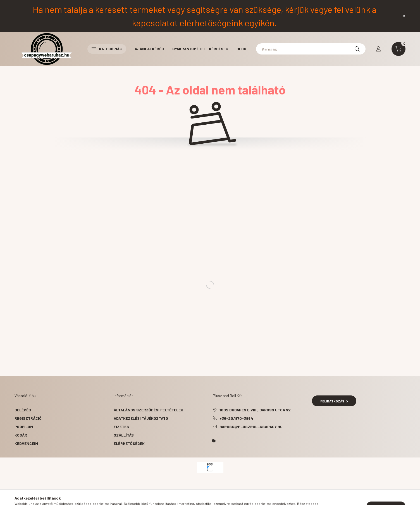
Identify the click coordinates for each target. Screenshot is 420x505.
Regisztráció (28, 418)
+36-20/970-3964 (236, 418)
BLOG (241, 49)
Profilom (24, 427)
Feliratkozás (334, 401)
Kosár (21, 435)
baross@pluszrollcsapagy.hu (251, 427)
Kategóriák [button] (107, 49)
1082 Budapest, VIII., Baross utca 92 (255, 410)
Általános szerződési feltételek (148, 410)
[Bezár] (404, 16)
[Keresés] (311, 49)
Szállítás (124, 435)
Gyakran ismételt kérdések (200, 49)
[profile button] (378, 49)
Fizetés (121, 427)
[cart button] (398, 49)
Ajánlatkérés (149, 49)
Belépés (23, 410)
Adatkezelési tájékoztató (141, 418)
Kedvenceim (26, 443)
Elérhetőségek (129, 443)
